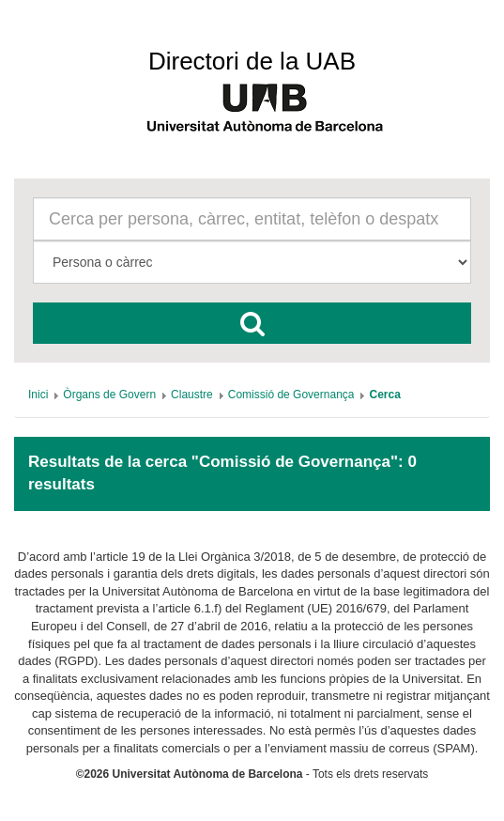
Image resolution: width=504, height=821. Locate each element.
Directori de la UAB (252, 61)
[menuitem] (38, 395)
